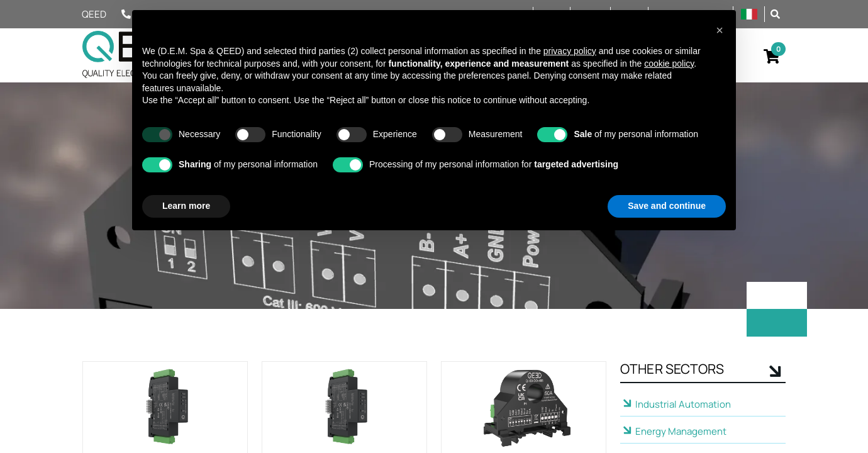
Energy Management (681, 431)
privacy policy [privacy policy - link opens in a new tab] (570, 51)
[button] (775, 14)
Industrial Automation (683, 404)
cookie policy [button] (669, 64)
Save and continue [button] (667, 206)
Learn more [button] (186, 206)
